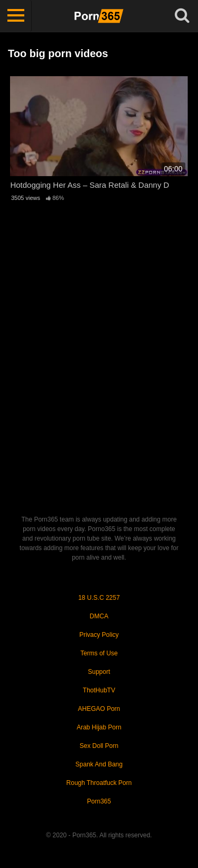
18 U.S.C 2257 (99, 598)
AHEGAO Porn (99, 709)
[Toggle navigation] (16, 16)
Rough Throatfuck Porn (99, 783)
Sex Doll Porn (99, 746)
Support (99, 672)
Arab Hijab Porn (99, 727)
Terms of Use (99, 653)
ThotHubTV (99, 690)
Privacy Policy (99, 635)
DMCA (99, 616)
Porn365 (99, 801)
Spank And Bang (99, 764)
